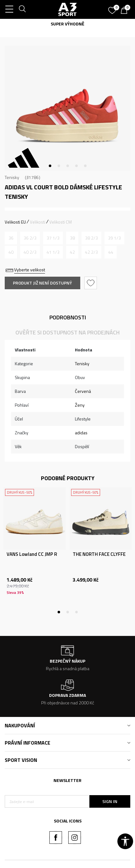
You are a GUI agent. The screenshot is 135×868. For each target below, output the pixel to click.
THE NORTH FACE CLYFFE (99, 554)
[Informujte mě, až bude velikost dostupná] (11, 238)
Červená (83, 391)
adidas (81, 433)
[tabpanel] (67, 108)
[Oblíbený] (113, 8)
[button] (91, 283)
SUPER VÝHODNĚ (67, 24)
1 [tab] (50, 166)
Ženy (80, 405)
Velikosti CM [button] (61, 222)
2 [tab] (59, 166)
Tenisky (12, 177)
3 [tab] (68, 166)
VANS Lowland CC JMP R (32, 554)
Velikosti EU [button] (15, 222)
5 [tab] (85, 166)
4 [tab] (76, 166)
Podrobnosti (68, 317)
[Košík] (126, 11)
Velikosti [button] (38, 222)
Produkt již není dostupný (42, 283)
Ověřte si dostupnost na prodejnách (67, 332)
